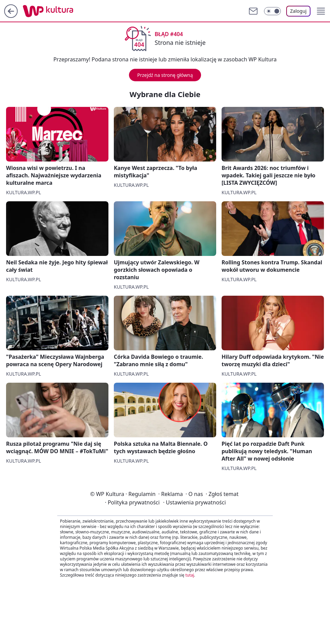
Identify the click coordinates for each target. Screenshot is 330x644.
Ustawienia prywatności (194, 502)
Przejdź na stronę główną (165, 75)
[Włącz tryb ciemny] (272, 11)
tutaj (190, 575)
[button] (321, 11)
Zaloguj (299, 11)
